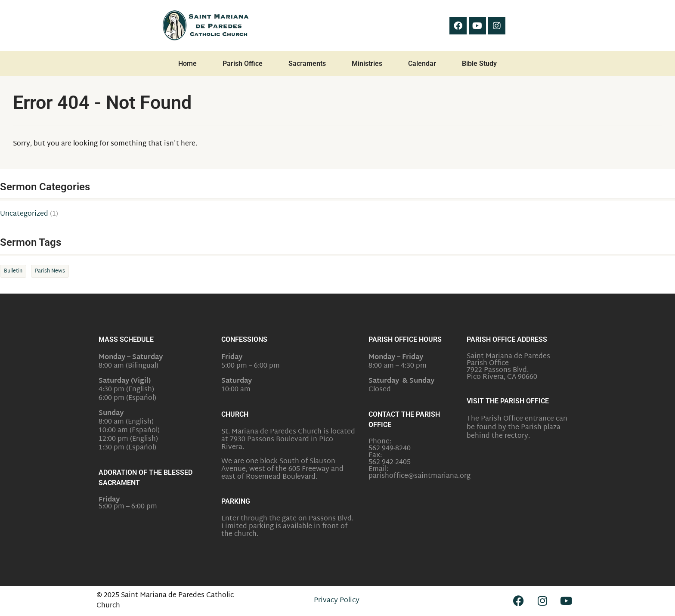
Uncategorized (24, 214)
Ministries (367, 63)
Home (187, 63)
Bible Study (479, 63)
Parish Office (243, 63)
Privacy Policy (337, 601)
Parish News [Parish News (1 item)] (50, 271)
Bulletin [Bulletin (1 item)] (13, 271)
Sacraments (307, 63)
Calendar (422, 63)
